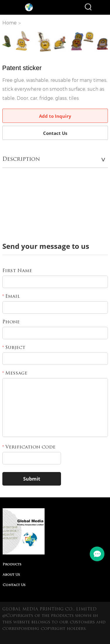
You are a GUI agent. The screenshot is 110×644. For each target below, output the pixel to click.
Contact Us (55, 133)
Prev (10, 41)
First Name (17, 271)
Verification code (29, 447)
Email (11, 297)
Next (100, 41)
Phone (11, 322)
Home (10, 23)
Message (15, 373)
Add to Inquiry (55, 116)
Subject (14, 348)
